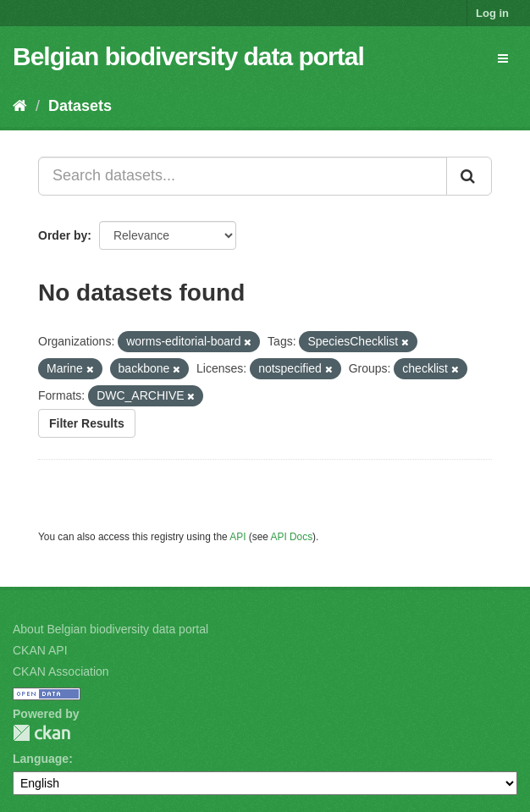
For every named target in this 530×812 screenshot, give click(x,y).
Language (41, 759)
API (237, 537)
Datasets (80, 106)
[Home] (20, 106)
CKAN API (40, 650)
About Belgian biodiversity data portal (110, 629)
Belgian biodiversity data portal (188, 56)
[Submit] (469, 176)
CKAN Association (61, 671)
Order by (63, 235)
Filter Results (87, 423)
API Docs (292, 537)
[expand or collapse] (503, 58)
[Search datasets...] (243, 176)
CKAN (41, 733)
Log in (492, 13)
